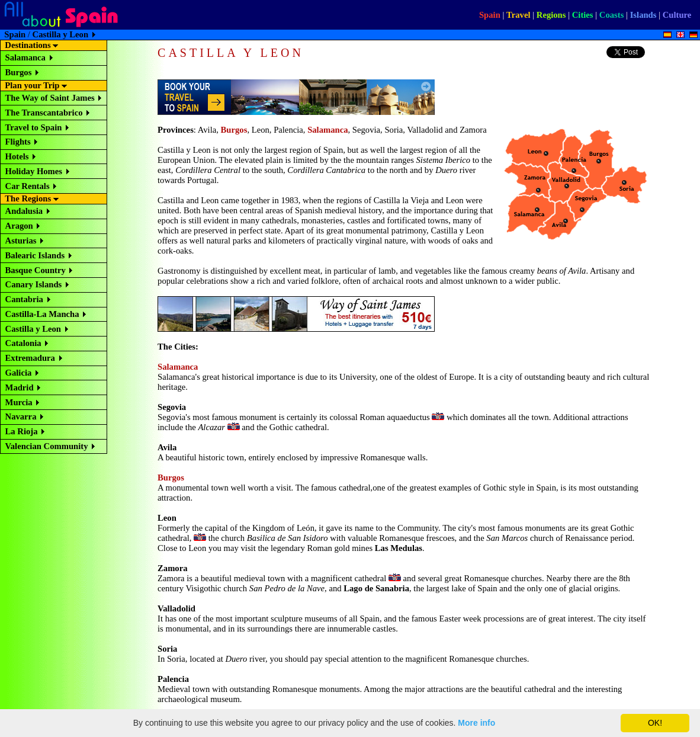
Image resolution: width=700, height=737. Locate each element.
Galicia (19, 373)
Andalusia (24, 211)
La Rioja (22, 431)
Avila (167, 447)
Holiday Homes (34, 171)
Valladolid (176, 608)
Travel (518, 15)
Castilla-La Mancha (42, 314)
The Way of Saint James (50, 98)
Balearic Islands (35, 255)
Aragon (19, 226)
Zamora (172, 568)
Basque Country (36, 270)
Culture (677, 15)
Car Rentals (28, 186)
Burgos (19, 72)
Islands (643, 15)
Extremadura (30, 358)
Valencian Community (47, 446)
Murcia (19, 402)
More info (476, 723)
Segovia (172, 407)
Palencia (173, 679)
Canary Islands (34, 284)
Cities (583, 15)
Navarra (21, 416)
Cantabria (24, 299)
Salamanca (25, 57)
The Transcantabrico (44, 113)
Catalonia (23, 343)
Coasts (612, 15)
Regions (551, 15)
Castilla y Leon (33, 329)
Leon (167, 518)
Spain (490, 15)
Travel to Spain (34, 127)
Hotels (17, 156)
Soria (167, 649)
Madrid (20, 387)
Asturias (21, 241)
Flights (18, 142)
